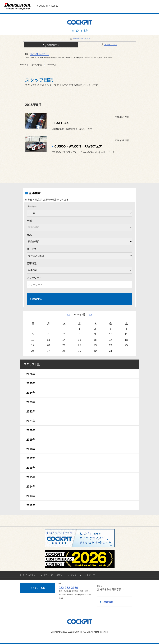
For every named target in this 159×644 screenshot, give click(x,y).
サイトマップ (89, 575)
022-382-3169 (40, 54)
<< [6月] (69, 314)
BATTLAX (62, 123)
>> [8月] (90, 314)
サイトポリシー (30, 575)
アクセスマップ (109, 45)
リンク (73, 575)
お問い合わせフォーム (80, 38)
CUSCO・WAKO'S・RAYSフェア (78, 146)
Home (23, 65)
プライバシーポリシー (54, 575)
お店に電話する (51, 45)
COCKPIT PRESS (49, 6)
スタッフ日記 (36, 65)
